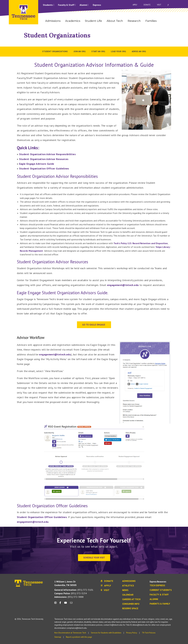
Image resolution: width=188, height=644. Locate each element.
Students (49, 5)
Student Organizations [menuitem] (55, 51)
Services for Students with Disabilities (106, 633)
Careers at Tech (131, 599)
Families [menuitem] (151, 21)
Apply (135, 5)
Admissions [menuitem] (53, 21)
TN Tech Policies (149, 633)
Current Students (161, 590)
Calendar (128, 595)
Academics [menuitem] (73, 21)
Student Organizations (57, 35)
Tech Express (157, 586)
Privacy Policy (132, 633)
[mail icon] (71, 604)
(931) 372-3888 (69, 597)
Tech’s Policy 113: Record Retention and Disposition (141, 243)
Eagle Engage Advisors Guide (37, 164)
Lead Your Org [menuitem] (118, 51)
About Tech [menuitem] (115, 21)
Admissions (129, 581)
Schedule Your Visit (94, 558)
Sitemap (58, 637)
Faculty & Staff (67, 5)
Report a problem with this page (79, 637)
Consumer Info (131, 604)
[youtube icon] (66, 604)
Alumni (84, 5)
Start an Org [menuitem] (98, 51)
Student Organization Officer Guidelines (44, 168)
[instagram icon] (56, 604)
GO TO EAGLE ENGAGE (94, 325)
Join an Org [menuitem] (80, 51)
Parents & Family (160, 604)
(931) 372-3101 (74, 590)
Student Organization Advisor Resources (44, 159)
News (125, 590)
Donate (147, 5)
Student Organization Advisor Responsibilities (47, 154)
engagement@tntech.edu (123, 285)
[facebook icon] (60, 604)
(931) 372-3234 (71, 593)
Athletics (128, 586)
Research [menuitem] (134, 21)
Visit (159, 5)
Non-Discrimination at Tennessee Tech (70, 633)
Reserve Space (130, 608)
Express (97, 5)
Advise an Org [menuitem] (139, 51)
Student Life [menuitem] (93, 21)
